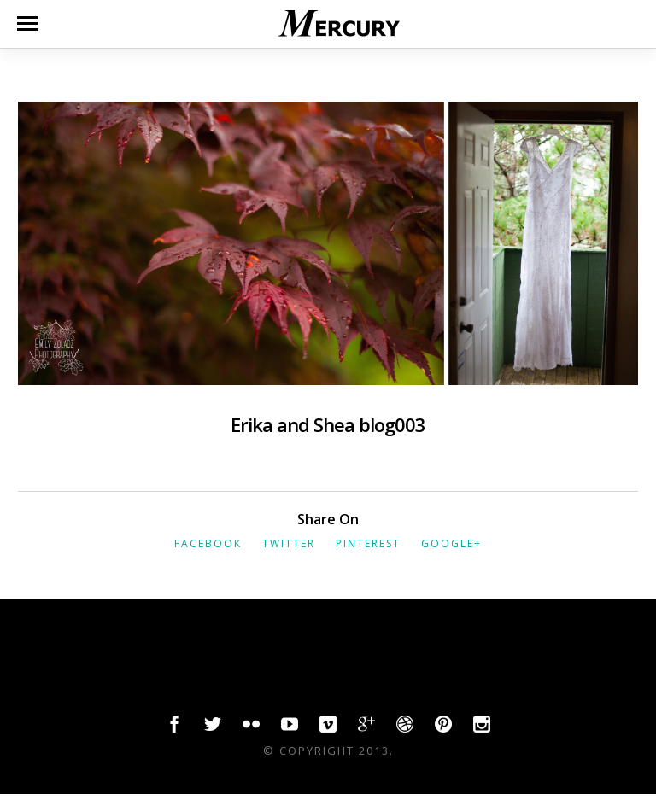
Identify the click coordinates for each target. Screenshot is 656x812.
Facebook (208, 543)
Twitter (289, 543)
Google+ (451, 543)
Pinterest (368, 543)
